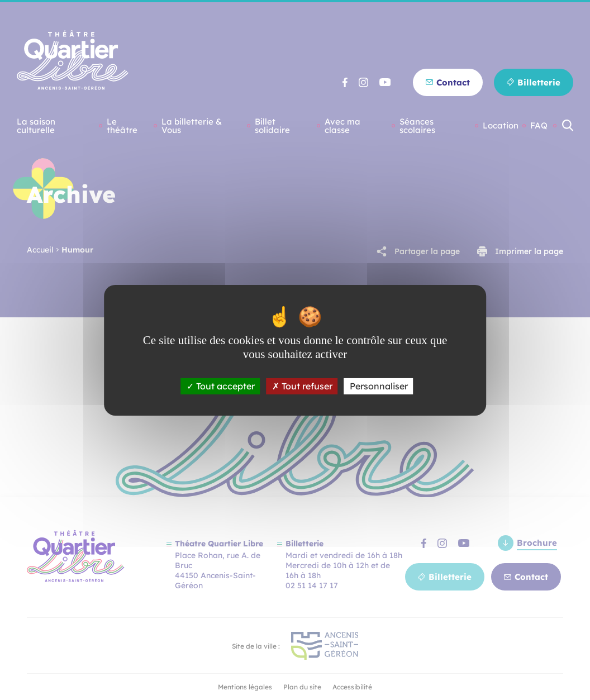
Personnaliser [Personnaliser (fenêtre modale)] (379, 385)
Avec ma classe (342, 126)
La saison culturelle (36, 126)
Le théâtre (122, 126)
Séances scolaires (417, 126)
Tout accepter (221, 385)
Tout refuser (302, 385)
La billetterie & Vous (192, 126)
